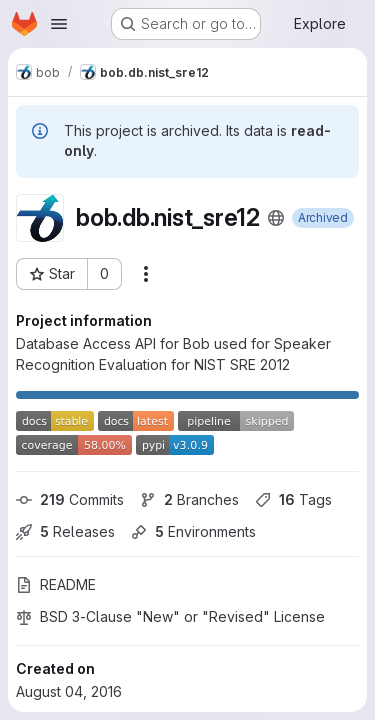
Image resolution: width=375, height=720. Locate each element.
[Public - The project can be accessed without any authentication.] (276, 218)
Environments (193, 531)
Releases (65, 531)
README (56, 584)
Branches (189, 499)
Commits (70, 499)
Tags (293, 499)
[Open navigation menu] (59, 24)
